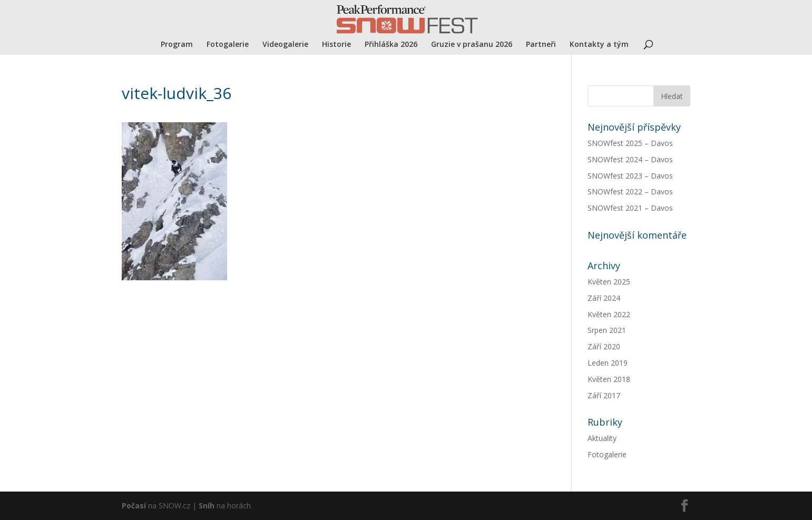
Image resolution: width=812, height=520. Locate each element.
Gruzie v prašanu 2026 (472, 45)
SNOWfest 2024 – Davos (630, 159)
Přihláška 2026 (391, 45)
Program (177, 45)
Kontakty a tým (599, 45)
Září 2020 (604, 346)
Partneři (541, 45)
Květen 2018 (609, 379)
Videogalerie (285, 45)
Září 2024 (604, 298)
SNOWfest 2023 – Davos (630, 176)
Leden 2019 (608, 363)
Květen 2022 (609, 314)
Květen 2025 (609, 282)
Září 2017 (604, 395)
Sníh (207, 506)
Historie (336, 45)
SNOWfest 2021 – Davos (630, 208)
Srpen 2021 (607, 330)
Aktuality (602, 438)
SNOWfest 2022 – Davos (630, 192)
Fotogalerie (228, 45)
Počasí (134, 506)
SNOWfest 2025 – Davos (630, 143)
